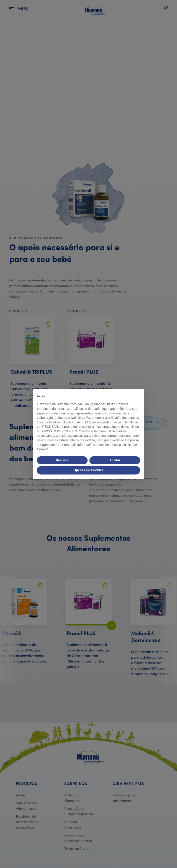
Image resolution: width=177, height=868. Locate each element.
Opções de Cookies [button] (88, 470)
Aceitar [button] (115, 460)
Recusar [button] (62, 460)
